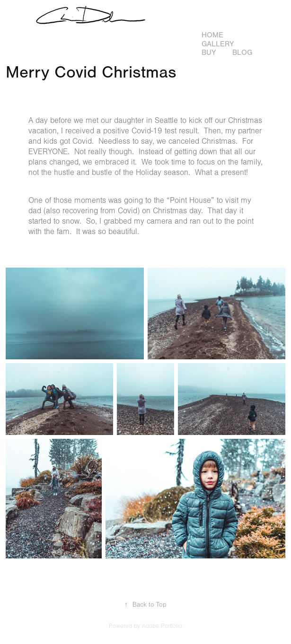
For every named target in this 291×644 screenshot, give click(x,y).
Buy (209, 52)
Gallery (218, 44)
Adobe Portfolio (162, 626)
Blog (242, 52)
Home (212, 35)
